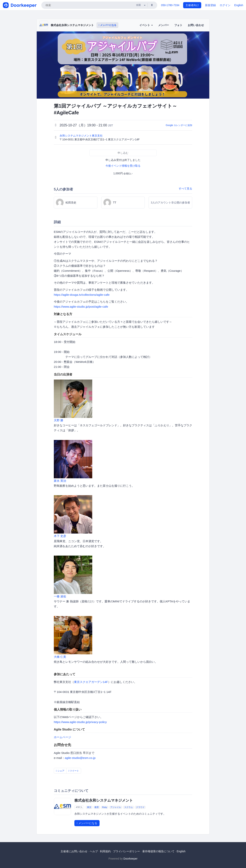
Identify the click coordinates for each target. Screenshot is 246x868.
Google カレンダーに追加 (179, 125)
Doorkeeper (130, 859)
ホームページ (62, 737)
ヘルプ (94, 851)
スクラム (129, 807)
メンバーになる (107, 25)
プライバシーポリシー (126, 851)
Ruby (105, 807)
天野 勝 (59, 420)
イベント (146, 25)
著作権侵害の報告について (158, 851)
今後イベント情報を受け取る (123, 166)
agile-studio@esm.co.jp (80, 758)
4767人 (79, 807)
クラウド (140, 807)
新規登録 (210, 5)
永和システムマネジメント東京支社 (81, 136)
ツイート (74, 771)
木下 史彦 (60, 536)
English (239, 5)
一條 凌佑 (60, 596)
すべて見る (185, 189)
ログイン (225, 5)
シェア (60, 771)
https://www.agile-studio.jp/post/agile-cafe (81, 307)
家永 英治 (60, 481)
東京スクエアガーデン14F (91, 682)
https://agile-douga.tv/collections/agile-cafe (82, 295)
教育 (97, 807)
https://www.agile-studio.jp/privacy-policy (80, 722)
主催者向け (192, 5)
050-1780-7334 (170, 5)
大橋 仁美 (60, 657)
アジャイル (116, 807)
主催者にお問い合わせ (74, 851)
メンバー (164, 25)
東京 (89, 807)
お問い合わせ (196, 25)
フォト (178, 25)
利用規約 (105, 851)
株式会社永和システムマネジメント (72, 25)
